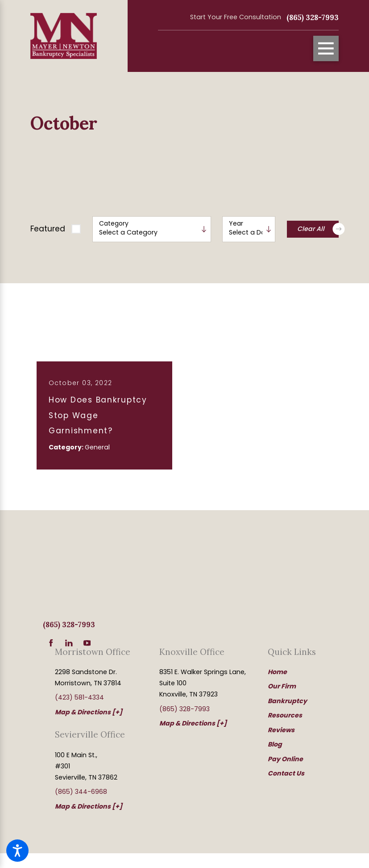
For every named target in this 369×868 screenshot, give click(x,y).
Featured (48, 229)
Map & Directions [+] (89, 712)
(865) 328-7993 (313, 17)
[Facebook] (51, 643)
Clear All (318, 229)
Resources (285, 715)
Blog (275, 744)
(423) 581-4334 (79, 697)
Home (277, 672)
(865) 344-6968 (81, 792)
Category (114, 224)
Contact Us (286, 773)
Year (236, 224)
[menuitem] (303, 672)
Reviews (281, 730)
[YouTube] (87, 643)
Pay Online (285, 759)
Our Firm (282, 686)
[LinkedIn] (69, 643)
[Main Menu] (326, 48)
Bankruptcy (287, 701)
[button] (17, 851)
